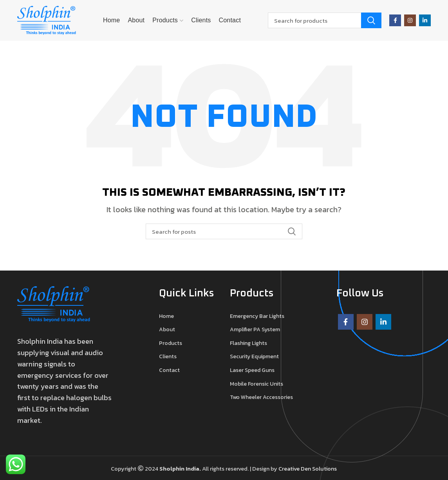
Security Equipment (254, 357)
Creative (290, 469)
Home (166, 316)
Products (171, 343)
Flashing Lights (248, 343)
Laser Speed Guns (252, 370)
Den (306, 469)
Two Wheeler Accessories (261, 397)
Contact (169, 370)
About (167, 330)
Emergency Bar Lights (257, 316)
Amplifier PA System (255, 330)
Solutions (324, 469)
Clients (168, 357)
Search (371, 20)
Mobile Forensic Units (257, 384)
